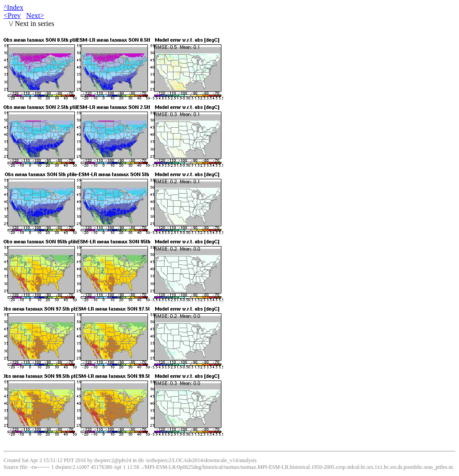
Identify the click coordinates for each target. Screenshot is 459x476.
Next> (35, 15)
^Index (13, 7)
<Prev (12, 15)
